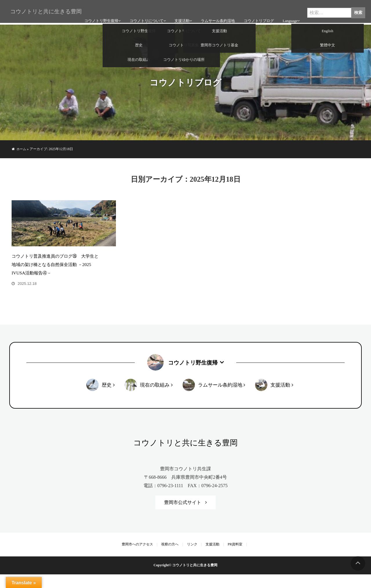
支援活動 (181, 18)
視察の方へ (171, 558)
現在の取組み (154, 398)
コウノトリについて (146, 18)
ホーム (22, 149)
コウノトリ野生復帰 (100, 18)
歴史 (106, 398)
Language (289, 18)
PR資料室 (233, 558)
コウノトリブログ (257, 18)
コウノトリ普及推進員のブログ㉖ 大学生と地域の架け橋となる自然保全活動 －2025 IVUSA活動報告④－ (56, 277)
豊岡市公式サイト (183, 516)
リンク (192, 558)
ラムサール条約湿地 (217, 18)
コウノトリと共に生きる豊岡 (43, 8)
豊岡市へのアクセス (140, 558)
